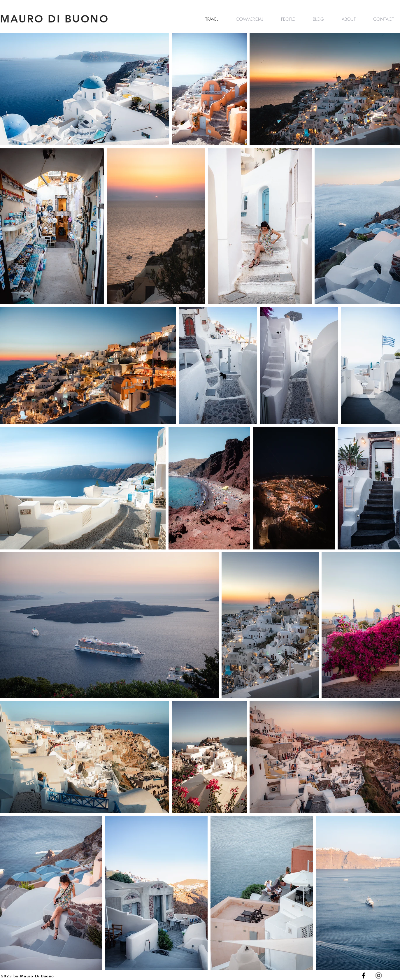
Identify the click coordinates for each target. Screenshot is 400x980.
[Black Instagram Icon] (379, 975)
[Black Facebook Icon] (363, 975)
